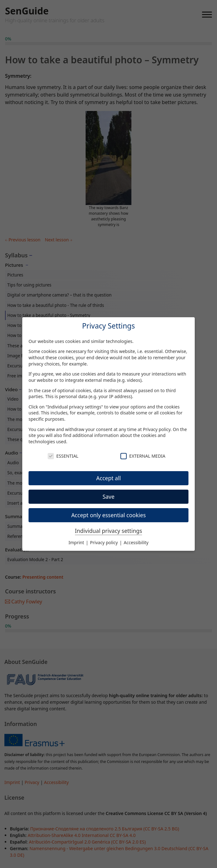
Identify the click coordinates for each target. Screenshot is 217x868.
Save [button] (109, 497)
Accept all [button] (109, 478)
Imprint (77, 542)
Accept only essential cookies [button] (109, 515)
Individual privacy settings (109, 531)
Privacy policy (157, 429)
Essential (63, 456)
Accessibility (136, 542)
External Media (143, 456)
